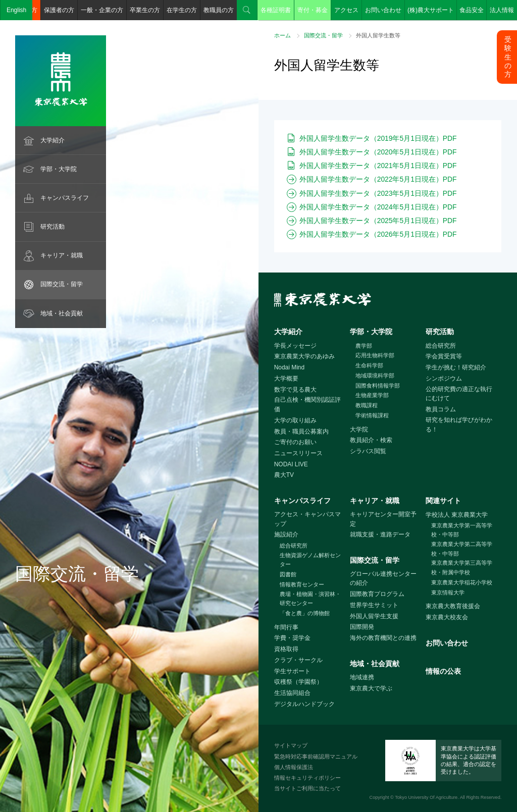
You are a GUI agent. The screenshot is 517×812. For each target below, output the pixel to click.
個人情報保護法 (294, 767)
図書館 (288, 574)
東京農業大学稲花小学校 (462, 582)
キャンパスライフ (65, 198)
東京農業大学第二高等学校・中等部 (462, 549)
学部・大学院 (59, 169)
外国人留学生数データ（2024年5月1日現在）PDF (378, 207)
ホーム (282, 35)
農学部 (364, 346)
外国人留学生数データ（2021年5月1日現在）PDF (378, 166)
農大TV (284, 475)
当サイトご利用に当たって (307, 788)
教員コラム (441, 409)
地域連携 (362, 677)
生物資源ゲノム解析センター (310, 560)
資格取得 (286, 649)
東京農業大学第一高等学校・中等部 (462, 530)
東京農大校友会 (447, 617)
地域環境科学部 (375, 375)
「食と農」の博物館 (305, 613)
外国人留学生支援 (374, 616)
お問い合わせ (383, 10)
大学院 (359, 429)
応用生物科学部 (375, 355)
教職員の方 (219, 10)
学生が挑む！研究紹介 (456, 367)
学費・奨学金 (292, 638)
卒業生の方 (145, 10)
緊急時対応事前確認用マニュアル (316, 756)
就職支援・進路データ (380, 534)
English (16, 10)
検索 (247, 10)
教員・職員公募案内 (301, 431)
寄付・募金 (313, 10)
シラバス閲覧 (368, 451)
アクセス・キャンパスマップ (307, 519)
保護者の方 (59, 10)
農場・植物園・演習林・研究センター (310, 599)
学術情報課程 (372, 415)
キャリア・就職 (62, 255)
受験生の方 (508, 57)
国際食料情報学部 (378, 386)
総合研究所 (441, 346)
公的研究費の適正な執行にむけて (459, 394)
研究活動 (53, 227)
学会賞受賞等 (444, 356)
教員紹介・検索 (371, 440)
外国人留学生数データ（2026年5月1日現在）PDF (378, 234)
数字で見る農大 (295, 390)
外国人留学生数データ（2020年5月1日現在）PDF (378, 152)
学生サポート (292, 671)
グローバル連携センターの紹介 (383, 579)
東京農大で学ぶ (371, 688)
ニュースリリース (298, 453)
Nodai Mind (289, 367)
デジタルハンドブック (304, 704)
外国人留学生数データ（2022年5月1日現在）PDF (378, 179)
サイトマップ (291, 745)
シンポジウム (444, 378)
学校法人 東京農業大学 (457, 515)
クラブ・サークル (298, 660)
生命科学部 (369, 365)
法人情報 (502, 10)
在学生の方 (182, 10)
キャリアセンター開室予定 (383, 519)
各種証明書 (276, 10)
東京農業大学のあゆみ (304, 356)
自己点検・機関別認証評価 (307, 404)
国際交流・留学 (62, 284)
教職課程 (367, 405)
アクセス (346, 10)
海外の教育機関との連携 (383, 638)
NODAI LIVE (291, 464)
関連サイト (443, 501)
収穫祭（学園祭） (298, 682)
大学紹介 (53, 140)
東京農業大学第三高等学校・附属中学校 (462, 567)
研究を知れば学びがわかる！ (459, 425)
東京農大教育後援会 (453, 606)
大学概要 (286, 378)
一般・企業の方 (102, 10)
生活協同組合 (292, 693)
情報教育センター (302, 584)
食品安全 (472, 10)
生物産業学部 (372, 395)
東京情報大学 (448, 592)
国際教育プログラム (377, 594)
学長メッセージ (295, 346)
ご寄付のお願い (295, 442)
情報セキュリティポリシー (307, 778)
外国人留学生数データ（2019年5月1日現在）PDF (378, 138)
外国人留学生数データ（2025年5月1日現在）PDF (378, 221)
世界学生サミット (374, 605)
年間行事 (286, 627)
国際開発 (362, 627)
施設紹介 (286, 534)
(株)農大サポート (431, 10)
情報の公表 (443, 671)
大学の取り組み (295, 420)
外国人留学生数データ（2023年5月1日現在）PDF (378, 193)
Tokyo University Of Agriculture (426, 797)
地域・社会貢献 (62, 313)
